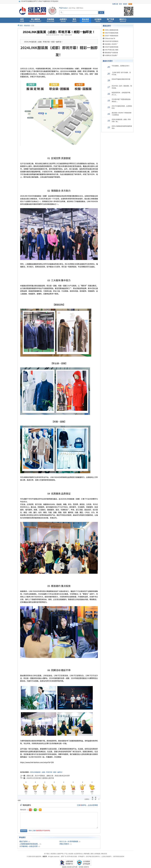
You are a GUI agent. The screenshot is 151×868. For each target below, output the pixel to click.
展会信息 (27, 26)
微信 (92, 797)
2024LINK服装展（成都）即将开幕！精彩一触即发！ (47, 772)
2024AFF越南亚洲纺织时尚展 (121, 79)
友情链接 (97, 854)
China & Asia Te (110, 38)
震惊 (26, 793)
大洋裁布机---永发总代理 (29, 846)
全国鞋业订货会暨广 (111, 55)
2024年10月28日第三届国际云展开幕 (40, 778)
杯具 (54, 793)
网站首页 (104, 854)
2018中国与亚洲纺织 (112, 41)
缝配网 (45, 856)
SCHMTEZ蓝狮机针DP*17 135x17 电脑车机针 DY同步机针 (40, 1)
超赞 (92, 793)
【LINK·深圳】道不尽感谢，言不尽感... (121, 74)
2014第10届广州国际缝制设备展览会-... (121, 100)
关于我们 (47, 854)
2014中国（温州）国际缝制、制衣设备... (122, 87)
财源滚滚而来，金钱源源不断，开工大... (122, 94)
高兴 (73, 793)
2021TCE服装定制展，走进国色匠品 (122, 107)
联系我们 (54, 854)
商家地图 (87, 854)
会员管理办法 (78, 854)
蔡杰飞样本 (24, 841)
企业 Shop (72, 8)
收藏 (19, 800)
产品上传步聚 (69, 854)
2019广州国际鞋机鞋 (112, 36)
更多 (96, 797)
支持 (83, 793)
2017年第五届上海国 (112, 50)
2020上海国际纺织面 (112, 30)
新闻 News (80, 8)
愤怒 (45, 793)
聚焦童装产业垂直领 (111, 53)
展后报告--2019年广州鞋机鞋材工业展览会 (122, 114)
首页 (21, 26)
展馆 (92, 854)
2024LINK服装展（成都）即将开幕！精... (121, 121)
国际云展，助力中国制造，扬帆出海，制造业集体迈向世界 (48, 776)
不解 (35, 793)
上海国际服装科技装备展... (29, 844)
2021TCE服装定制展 (112, 33)
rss (130, 4)
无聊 (64, 793)
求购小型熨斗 (64, 844)
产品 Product (63, 8)
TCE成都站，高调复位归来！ (121, 66)
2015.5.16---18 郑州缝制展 (69, 841)
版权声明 (60, 854)
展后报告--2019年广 (111, 44)
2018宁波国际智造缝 (112, 47)
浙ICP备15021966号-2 (93, 856)
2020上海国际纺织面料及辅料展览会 (122, 127)
